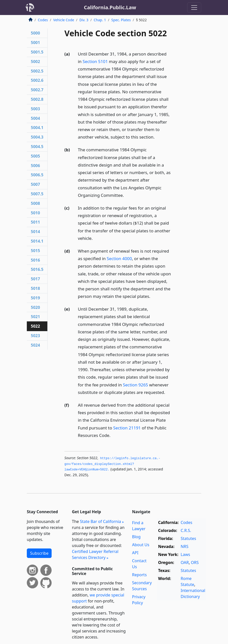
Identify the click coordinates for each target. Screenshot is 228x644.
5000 (35, 33)
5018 (35, 288)
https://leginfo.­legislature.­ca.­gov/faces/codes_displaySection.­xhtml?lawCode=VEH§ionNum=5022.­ (112, 464)
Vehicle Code (64, 20)
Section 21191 (127, 428)
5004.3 (37, 137)
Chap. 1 (100, 20)
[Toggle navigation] (194, 8)
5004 (35, 118)
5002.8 (37, 99)
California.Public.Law (110, 7)
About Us (141, 545)
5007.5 (37, 194)
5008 (35, 203)
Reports (139, 575)
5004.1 (37, 128)
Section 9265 (135, 385)
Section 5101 (95, 61)
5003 (35, 109)
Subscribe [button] (39, 553)
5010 (35, 213)
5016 (35, 260)
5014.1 (37, 241)
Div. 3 (84, 20)
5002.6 (37, 80)
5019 (35, 298)
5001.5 (37, 52)
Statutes (188, 538)
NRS (185, 546)
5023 (35, 336)
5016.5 (37, 269)
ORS (195, 562)
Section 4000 (119, 258)
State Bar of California (100, 521)
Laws (185, 554)
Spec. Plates (121, 20)
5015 (35, 251)
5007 (35, 184)
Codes (43, 20)
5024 (35, 345)
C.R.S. (186, 530)
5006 (35, 166)
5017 (35, 279)
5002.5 (37, 71)
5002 (35, 62)
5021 (35, 317)
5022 (35, 326)
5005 (35, 156)
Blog (136, 537)
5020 (35, 307)
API (135, 553)
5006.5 (37, 175)
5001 (35, 43)
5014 (35, 232)
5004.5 (37, 147)
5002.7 (37, 90)
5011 (35, 222)
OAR (185, 562)
